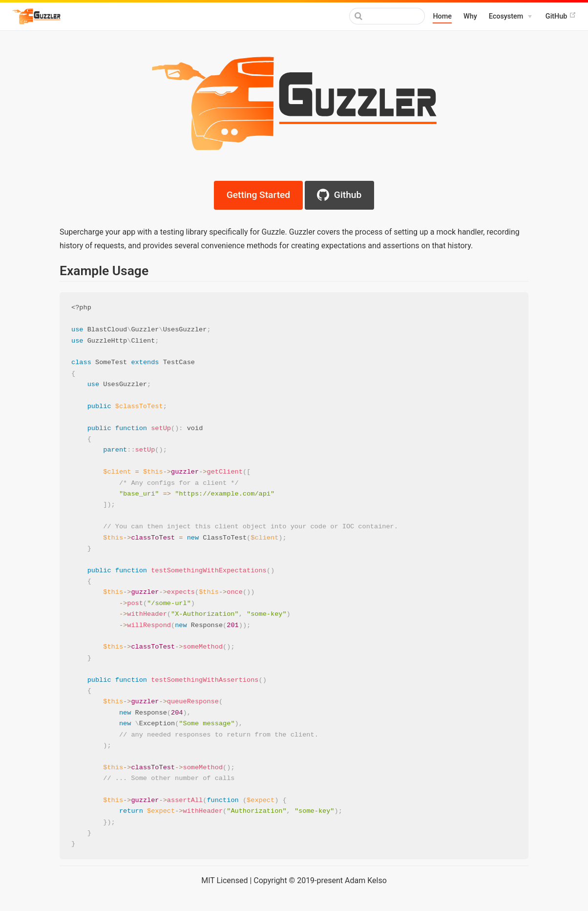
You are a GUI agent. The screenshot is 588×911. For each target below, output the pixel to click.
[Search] (376, 16)
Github (339, 195)
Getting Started (258, 195)
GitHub (561, 16)
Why (470, 16)
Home (442, 16)
